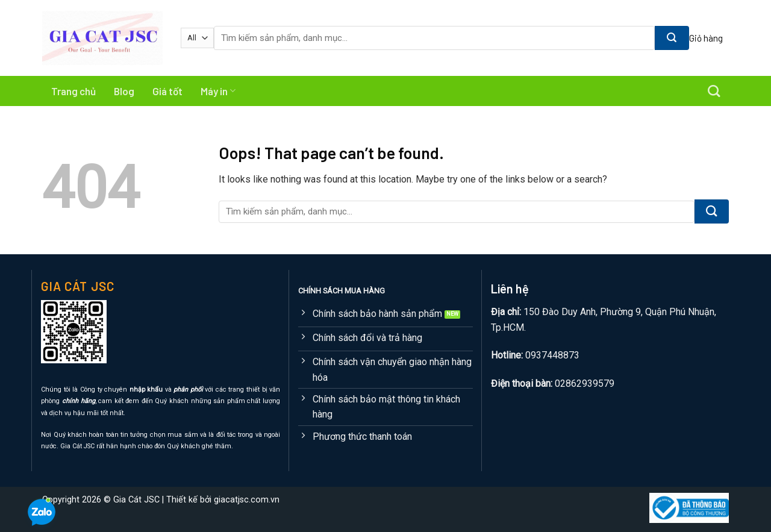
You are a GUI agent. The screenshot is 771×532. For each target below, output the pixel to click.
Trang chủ (73, 91)
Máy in (218, 91)
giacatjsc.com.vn (247, 500)
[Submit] (672, 38)
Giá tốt (167, 91)
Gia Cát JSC (136, 500)
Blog (124, 91)
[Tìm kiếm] (714, 91)
